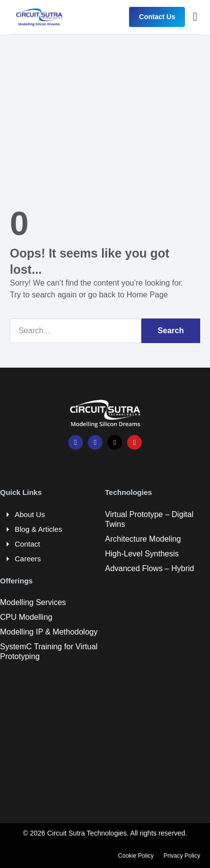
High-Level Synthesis (142, 554)
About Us (30, 514)
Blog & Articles (39, 529)
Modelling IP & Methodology (49, 632)
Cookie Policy (136, 856)
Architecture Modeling (143, 539)
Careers (28, 559)
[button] (195, 17)
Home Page (147, 295)
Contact (27, 544)
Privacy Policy (182, 856)
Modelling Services (33, 602)
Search (171, 331)
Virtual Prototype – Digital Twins (149, 519)
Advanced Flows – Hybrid (149, 568)
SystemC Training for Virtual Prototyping (49, 651)
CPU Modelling (26, 617)
